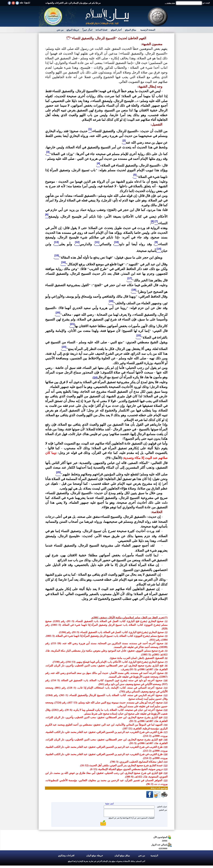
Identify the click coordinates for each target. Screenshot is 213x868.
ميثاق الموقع (131, 30)
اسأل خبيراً (87, 30)
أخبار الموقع (116, 30)
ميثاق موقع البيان (122, 856)
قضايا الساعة (101, 30)
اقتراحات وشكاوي (66, 856)
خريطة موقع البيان (95, 856)
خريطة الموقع (73, 30)
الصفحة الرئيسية (148, 30)
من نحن (60, 30)
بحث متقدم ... (170, 3)
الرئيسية (154, 856)
